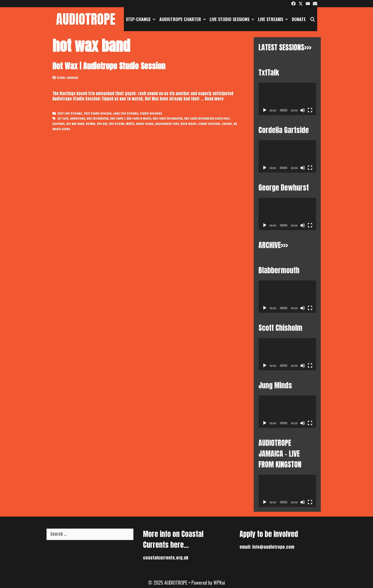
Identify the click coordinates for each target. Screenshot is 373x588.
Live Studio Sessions (233, 19)
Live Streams (274, 19)
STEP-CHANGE (142, 19)
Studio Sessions (151, 113)
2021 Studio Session (98, 113)
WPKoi (219, 582)
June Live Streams (126, 113)
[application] (287, 99)
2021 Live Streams (70, 113)
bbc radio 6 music (139, 118)
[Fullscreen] (310, 110)
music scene (145, 124)
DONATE (299, 19)
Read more (214, 99)
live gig (102, 124)
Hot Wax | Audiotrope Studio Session (109, 66)
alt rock (63, 118)
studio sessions (209, 124)
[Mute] (303, 110)
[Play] (265, 110)
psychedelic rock (167, 124)
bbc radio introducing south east (207, 118)
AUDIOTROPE (86, 19)
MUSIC (130, 124)
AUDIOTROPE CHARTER (184, 19)
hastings (59, 124)
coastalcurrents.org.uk (166, 558)
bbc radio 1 (118, 118)
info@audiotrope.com (273, 547)
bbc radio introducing (168, 118)
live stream (117, 124)
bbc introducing (98, 118)
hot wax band (75, 124)
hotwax (91, 124)
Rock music (189, 124)
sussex (227, 124)
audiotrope (77, 118)
